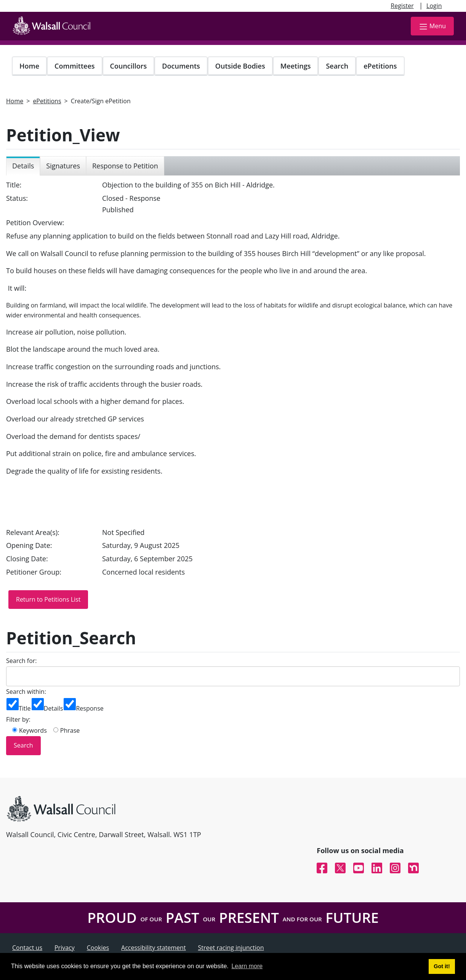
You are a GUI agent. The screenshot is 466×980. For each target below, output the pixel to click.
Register (402, 6)
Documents (181, 66)
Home (29, 66)
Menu (432, 26)
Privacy (65, 948)
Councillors (129, 66)
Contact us (27, 948)
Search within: (26, 692)
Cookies (98, 948)
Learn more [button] (247, 966)
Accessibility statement (154, 948)
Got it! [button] (442, 966)
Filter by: (18, 719)
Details (54, 708)
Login (434, 6)
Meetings (296, 66)
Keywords (33, 730)
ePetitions (380, 66)
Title (25, 708)
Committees (75, 66)
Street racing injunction (231, 948)
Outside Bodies (240, 66)
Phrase (70, 730)
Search (337, 66)
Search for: (22, 661)
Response (90, 708)
